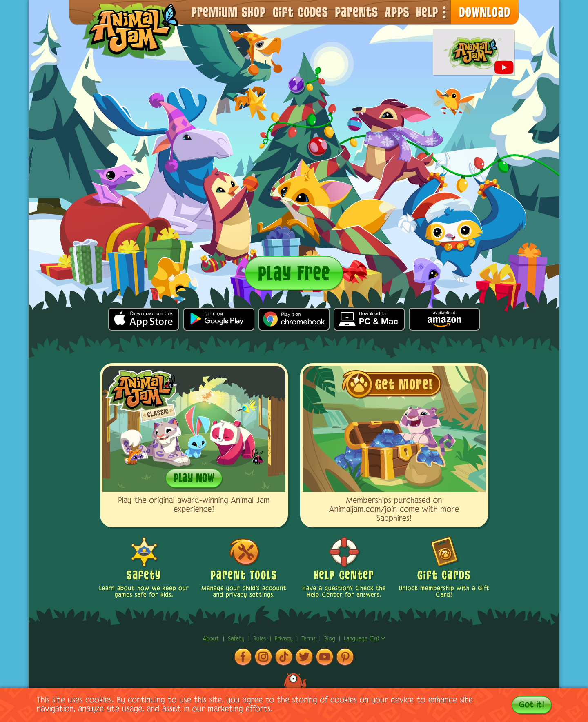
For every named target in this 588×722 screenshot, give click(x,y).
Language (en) (364, 639)
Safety (237, 639)
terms (309, 639)
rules (261, 639)
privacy (285, 639)
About (212, 639)
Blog (330, 639)
